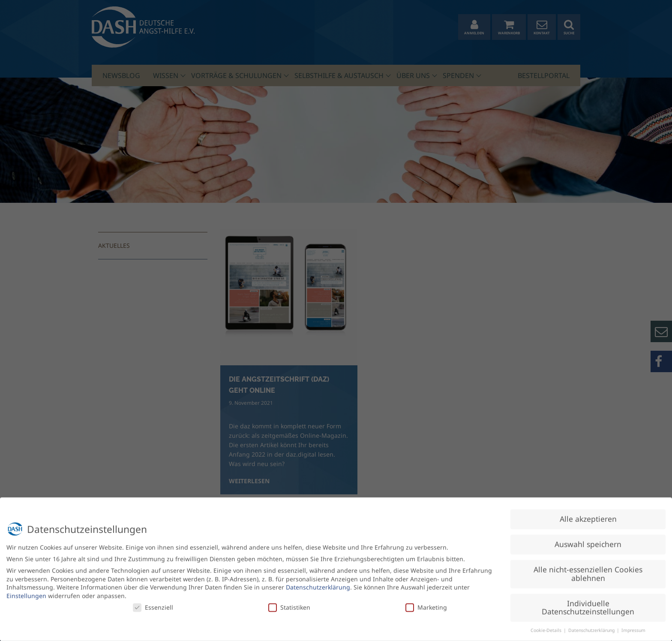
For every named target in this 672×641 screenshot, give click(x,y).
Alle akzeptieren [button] (588, 515)
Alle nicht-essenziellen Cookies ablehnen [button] (588, 570)
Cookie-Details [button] (547, 627)
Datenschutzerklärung (318, 584)
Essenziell (153, 603)
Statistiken (289, 603)
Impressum (633, 627)
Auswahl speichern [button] (588, 541)
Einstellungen (26, 592)
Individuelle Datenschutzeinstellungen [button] (588, 604)
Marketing (426, 603)
